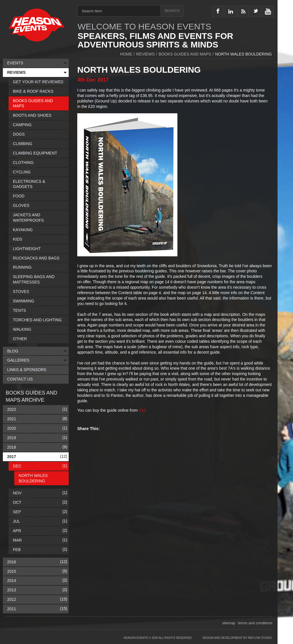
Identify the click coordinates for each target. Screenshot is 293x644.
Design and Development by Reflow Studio (237, 638)
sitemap (229, 623)
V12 (142, 410)
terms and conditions (255, 623)
